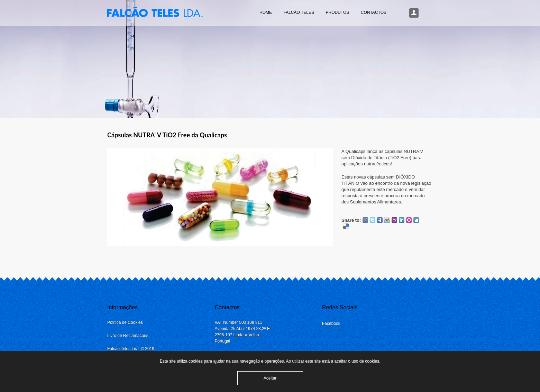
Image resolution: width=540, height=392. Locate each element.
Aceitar (270, 378)
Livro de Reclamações (128, 336)
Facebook (365, 220)
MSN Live (387, 220)
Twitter (373, 220)
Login (414, 13)
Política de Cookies (125, 322)
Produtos (337, 12)
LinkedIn (402, 220)
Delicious (346, 226)
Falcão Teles (299, 12)
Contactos (374, 12)
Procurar (426, 13)
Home (266, 12)
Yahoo (394, 220)
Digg (416, 220)
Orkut (409, 220)
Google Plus (353, 226)
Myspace (380, 220)
